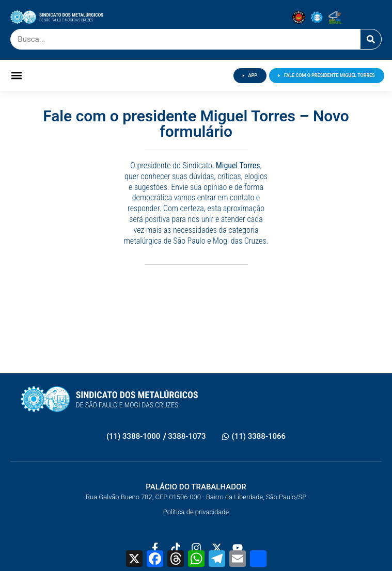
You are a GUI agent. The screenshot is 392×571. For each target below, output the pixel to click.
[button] (16, 76)
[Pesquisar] (371, 39)
